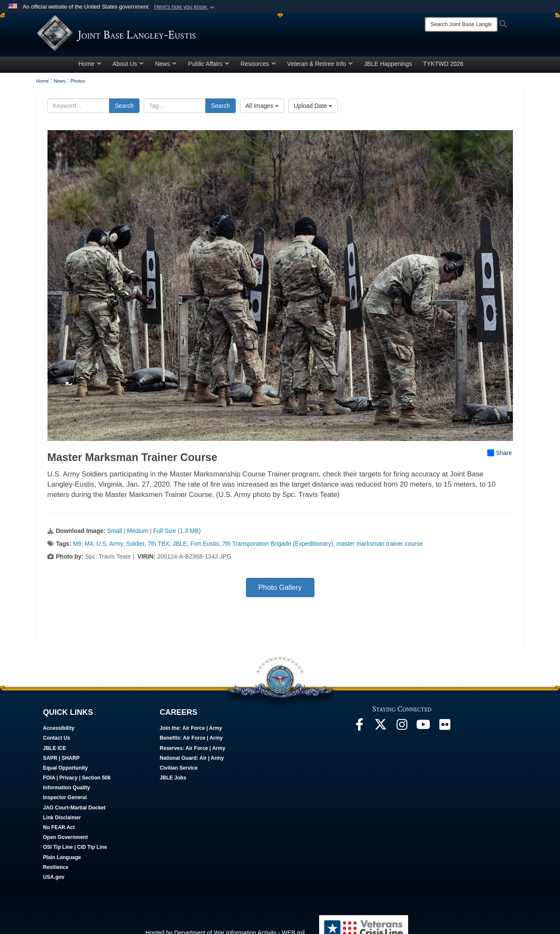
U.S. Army (110, 550)
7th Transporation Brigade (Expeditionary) (278, 550)
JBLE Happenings (388, 70)
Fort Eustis (205, 550)
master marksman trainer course (380, 550)
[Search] (461, 24)
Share (499, 459)
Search (124, 112)
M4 (89, 550)
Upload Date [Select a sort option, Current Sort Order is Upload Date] (313, 112)
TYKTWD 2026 (443, 70)
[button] (185, 7)
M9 (77, 550)
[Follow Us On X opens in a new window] (381, 733)
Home (90, 70)
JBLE (180, 550)
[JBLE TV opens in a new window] (424, 733)
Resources (258, 70)
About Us (128, 70)
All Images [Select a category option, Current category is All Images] (262, 112)
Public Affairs (209, 70)
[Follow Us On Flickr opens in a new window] (445, 733)
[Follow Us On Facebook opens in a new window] (359, 733)
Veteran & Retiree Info (320, 70)
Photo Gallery (280, 594)
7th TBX (159, 550)
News (166, 70)
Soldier (135, 550)
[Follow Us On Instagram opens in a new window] (402, 733)
